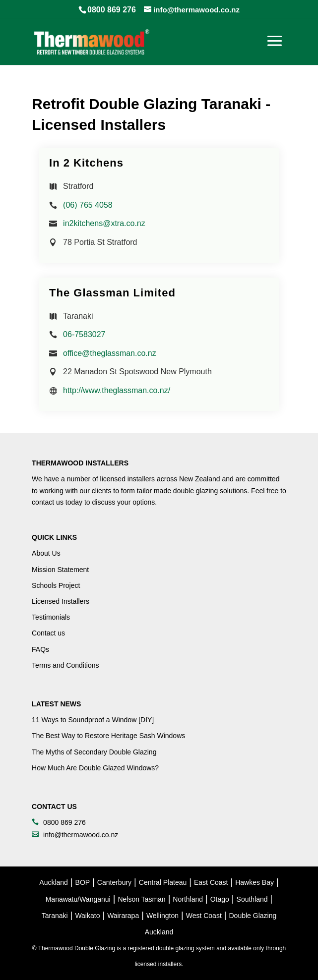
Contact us (48, 633)
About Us (46, 553)
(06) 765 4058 (88, 205)
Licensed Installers (61, 601)
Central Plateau (163, 882)
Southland (252, 899)
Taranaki (55, 916)
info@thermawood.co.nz (81, 835)
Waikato (87, 916)
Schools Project (56, 585)
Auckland (54, 882)
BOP (83, 882)
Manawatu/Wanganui (78, 899)
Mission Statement (60, 570)
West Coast (204, 916)
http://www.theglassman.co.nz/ (117, 390)
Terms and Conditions (65, 665)
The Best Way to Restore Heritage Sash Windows (108, 736)
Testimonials (51, 617)
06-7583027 (84, 334)
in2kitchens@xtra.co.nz (104, 223)
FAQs (40, 649)
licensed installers (128, 479)
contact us (48, 502)
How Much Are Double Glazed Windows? (95, 768)
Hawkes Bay (254, 882)
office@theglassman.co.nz (110, 353)
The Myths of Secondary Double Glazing (94, 752)
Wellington (162, 916)
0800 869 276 (112, 10)
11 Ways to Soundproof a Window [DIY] (93, 720)
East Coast (211, 882)
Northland (188, 899)
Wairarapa (123, 916)
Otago (220, 899)
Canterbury (114, 882)
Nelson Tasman (141, 899)
